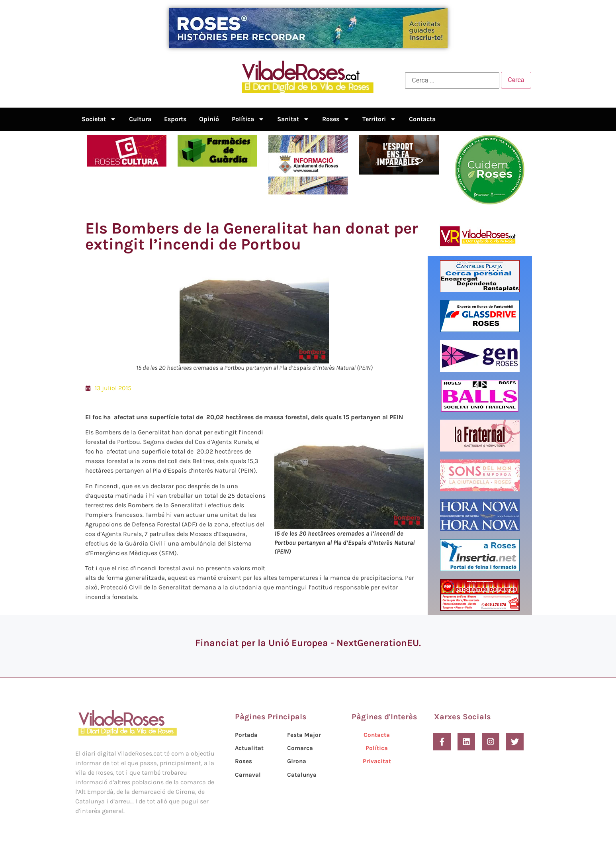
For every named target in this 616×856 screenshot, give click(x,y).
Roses (336, 119)
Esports (175, 119)
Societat (99, 119)
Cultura (140, 119)
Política (248, 119)
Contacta (422, 119)
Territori (379, 119)
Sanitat (293, 119)
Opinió (209, 119)
